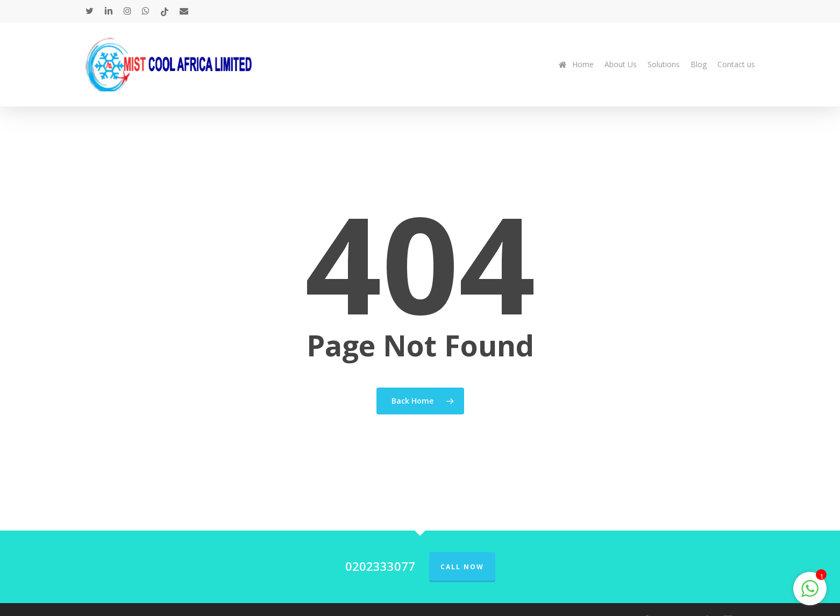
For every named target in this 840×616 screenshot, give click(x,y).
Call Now (462, 567)
